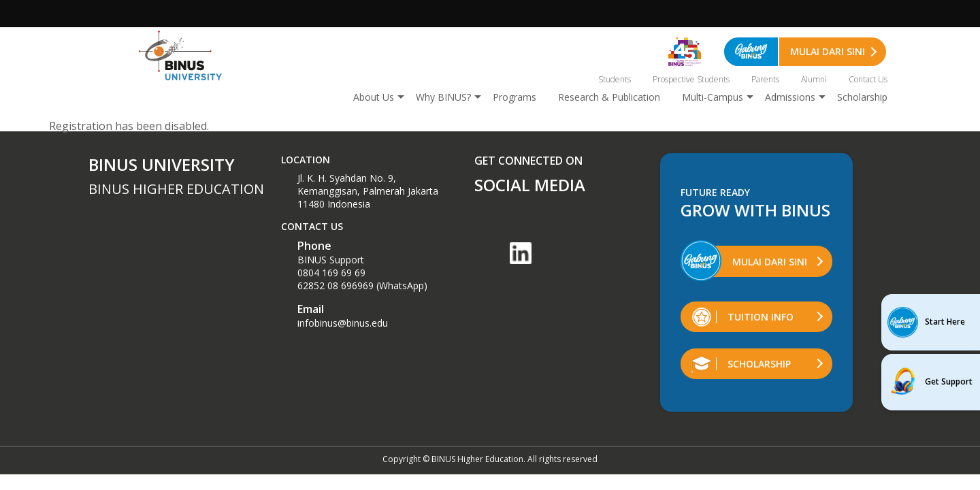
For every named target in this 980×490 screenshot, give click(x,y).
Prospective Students (691, 79)
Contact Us (868, 79)
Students (615, 79)
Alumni (814, 79)
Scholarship (862, 97)
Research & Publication (609, 97)
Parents (765, 79)
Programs (514, 97)
